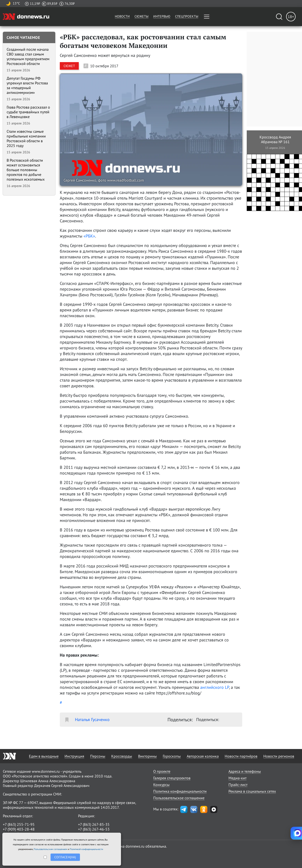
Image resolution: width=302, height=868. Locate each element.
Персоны (98, 756)
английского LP (215, 687)
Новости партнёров (241, 756)
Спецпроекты (187, 16)
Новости (122, 16)
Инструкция (74, 756)
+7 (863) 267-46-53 (94, 829)
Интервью (162, 16)
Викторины (147, 756)
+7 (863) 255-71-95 (19, 824)
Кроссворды (122, 756)
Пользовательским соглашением (50, 849)
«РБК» (89, 236)
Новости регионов (279, 756)
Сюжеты (142, 16)
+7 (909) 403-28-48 (19, 829)
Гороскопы (172, 756)
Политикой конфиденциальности (86, 849)
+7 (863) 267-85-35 (94, 824)
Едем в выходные (44, 756)
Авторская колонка (203, 756)
